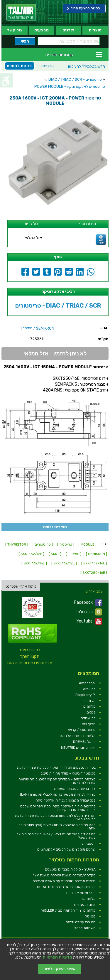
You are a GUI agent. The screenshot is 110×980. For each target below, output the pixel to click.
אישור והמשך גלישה (60, 969)
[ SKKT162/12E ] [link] (64, 563)
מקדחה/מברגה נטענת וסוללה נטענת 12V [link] (64, 875)
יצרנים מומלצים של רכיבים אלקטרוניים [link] (66, 849)
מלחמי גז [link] (89, 899)
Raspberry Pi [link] (86, 695)
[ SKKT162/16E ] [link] (34, 563)
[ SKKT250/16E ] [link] (94, 573)
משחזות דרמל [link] (85, 928)
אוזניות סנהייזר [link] (84, 905)
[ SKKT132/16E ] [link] (94, 563)
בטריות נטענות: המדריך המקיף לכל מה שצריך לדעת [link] (56, 768)
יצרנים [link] (68, 30)
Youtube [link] (89, 621)
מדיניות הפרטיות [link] (57, 957)
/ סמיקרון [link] (38, 328)
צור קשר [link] (15, 30)
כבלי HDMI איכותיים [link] (81, 893)
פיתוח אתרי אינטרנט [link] (21, 586)
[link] (21, 12)
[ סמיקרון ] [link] (74, 554)
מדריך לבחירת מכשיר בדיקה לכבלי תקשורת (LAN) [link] (58, 795)
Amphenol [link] (87, 683)
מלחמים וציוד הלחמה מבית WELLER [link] (68, 910)
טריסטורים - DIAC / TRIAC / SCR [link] (75, 79)
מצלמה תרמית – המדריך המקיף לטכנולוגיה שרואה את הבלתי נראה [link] (57, 781)
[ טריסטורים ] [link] (43, 544)
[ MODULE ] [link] (88, 544)
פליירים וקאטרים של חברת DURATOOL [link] (66, 887)
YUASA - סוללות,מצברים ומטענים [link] (70, 869)
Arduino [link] (89, 689)
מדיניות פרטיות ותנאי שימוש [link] (30, 663)
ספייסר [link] (90, 916)
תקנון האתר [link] (30, 656)
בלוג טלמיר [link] (88, 612)
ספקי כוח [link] (89, 724)
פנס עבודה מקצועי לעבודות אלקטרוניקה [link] (66, 800)
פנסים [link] (91, 712)
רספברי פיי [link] (88, 844)
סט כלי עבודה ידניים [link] (81, 922)
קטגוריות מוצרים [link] (59, 55)
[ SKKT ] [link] (55, 554)
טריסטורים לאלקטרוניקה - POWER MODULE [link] (70, 86)
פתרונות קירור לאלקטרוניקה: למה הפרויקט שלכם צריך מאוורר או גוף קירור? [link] (58, 808)
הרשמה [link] (48, 66)
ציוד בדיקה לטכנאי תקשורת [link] (75, 789)
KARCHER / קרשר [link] (81, 730)
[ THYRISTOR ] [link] (17, 544)
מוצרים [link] (95, 30)
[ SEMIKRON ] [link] (97, 554)
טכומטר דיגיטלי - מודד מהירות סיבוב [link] (68, 773)
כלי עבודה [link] (88, 718)
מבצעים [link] (42, 30)
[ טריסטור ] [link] (66, 544)
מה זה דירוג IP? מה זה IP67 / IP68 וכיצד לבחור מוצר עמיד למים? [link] (56, 836)
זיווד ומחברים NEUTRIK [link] (78, 748)
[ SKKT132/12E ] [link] (31, 554)
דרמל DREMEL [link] (84, 742)
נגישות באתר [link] (30, 650)
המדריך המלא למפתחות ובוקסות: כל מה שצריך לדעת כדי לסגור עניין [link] (55, 817)
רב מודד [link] (90, 701)
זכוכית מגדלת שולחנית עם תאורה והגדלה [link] (64, 881)
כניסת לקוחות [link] (19, 66)
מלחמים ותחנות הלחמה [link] (78, 736)
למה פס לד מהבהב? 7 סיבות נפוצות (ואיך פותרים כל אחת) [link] (57, 827)
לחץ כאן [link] (87, 66)
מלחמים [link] (89, 706)
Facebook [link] (88, 603)
